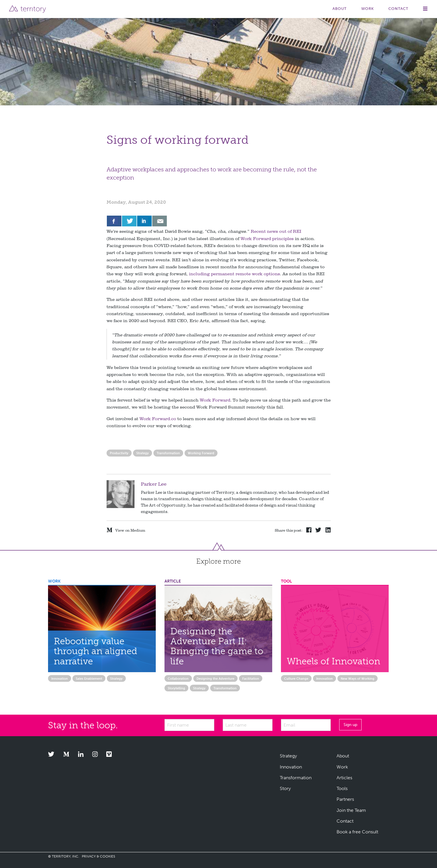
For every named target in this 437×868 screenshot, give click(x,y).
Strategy (143, 453)
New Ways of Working (358, 679)
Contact (398, 9)
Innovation (60, 679)
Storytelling (176, 688)
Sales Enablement (89, 679)
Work (368, 9)
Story (285, 788)
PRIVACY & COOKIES (98, 856)
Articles (344, 778)
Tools (342, 788)
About (340, 9)
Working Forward (201, 453)
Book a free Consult (357, 832)
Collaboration (178, 679)
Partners (345, 799)
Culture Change (296, 679)
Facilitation (251, 679)
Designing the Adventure (215, 679)
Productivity (119, 453)
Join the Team (351, 810)
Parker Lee (154, 484)
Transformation (168, 453)
